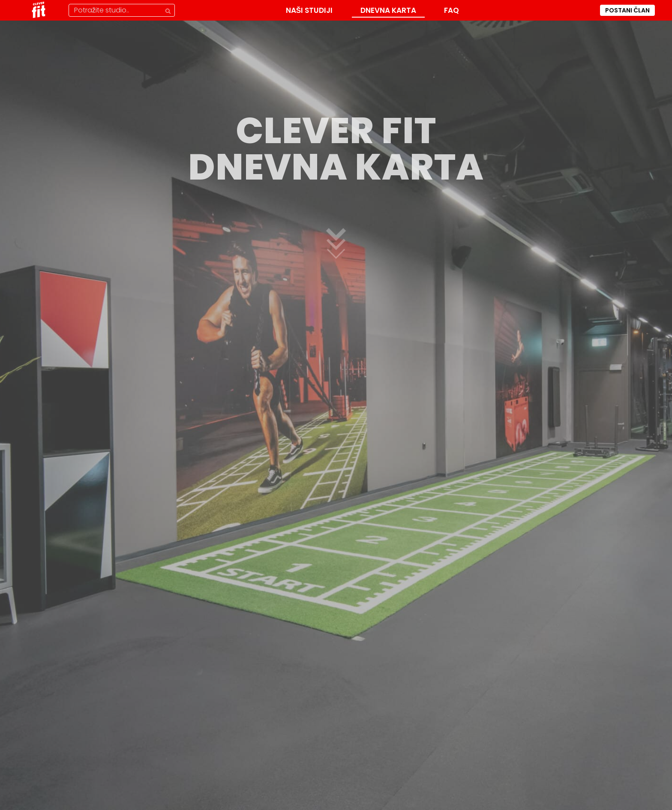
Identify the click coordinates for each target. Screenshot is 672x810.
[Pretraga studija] (122, 10)
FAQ (451, 10)
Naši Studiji (309, 10)
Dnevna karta (388, 10)
